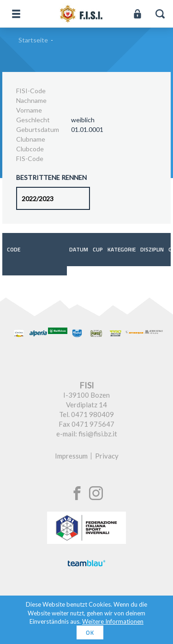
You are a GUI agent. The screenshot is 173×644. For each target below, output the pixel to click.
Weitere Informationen (113, 621)
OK (90, 632)
